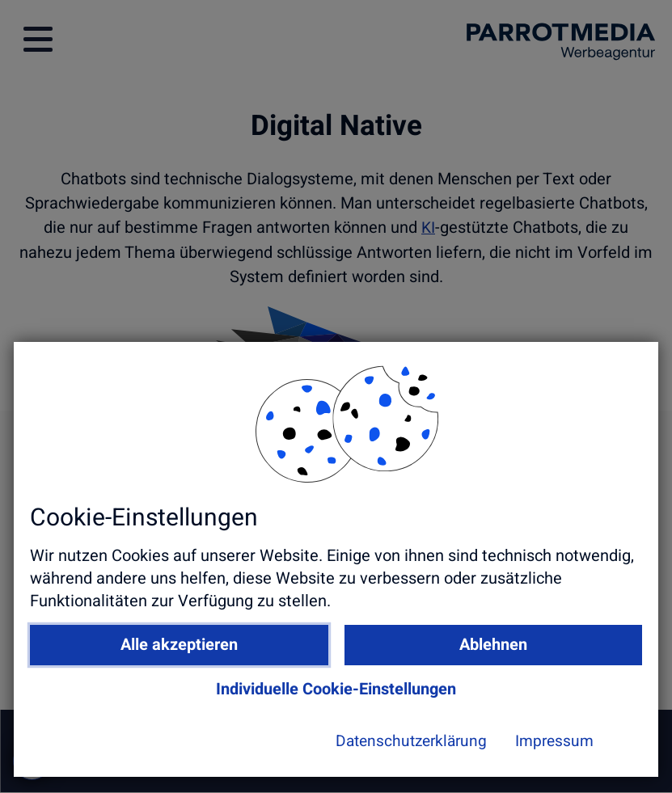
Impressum (465, 757)
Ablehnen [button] (446, 661)
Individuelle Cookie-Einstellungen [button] (329, 705)
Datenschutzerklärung (317, 757)
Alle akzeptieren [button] (211, 661)
